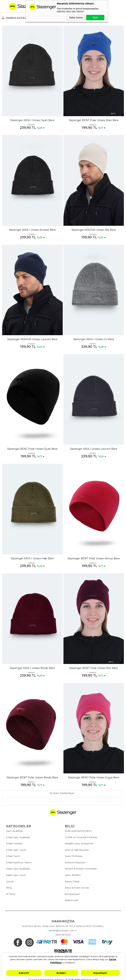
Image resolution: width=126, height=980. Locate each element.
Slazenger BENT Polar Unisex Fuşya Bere (94, 777)
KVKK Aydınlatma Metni (78, 831)
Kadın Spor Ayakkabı (18, 868)
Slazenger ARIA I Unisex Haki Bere (32, 558)
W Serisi (11, 893)
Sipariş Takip (72, 881)
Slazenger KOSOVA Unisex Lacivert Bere (32, 339)
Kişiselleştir (100, 973)
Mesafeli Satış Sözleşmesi (79, 843)
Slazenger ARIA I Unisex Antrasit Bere (32, 230)
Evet (95, 18)
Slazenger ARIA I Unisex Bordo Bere (32, 668)
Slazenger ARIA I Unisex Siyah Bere (32, 120)
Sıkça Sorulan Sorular (77, 887)
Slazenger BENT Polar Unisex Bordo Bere (32, 777)
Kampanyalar (73, 893)
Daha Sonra (76, 18)
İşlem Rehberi (73, 874)
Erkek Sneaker (14, 843)
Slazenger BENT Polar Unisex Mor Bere (94, 668)
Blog (9, 887)
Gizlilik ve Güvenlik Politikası (81, 837)
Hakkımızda (72, 899)
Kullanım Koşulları (75, 862)
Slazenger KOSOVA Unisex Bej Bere (94, 230)
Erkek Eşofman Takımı (19, 862)
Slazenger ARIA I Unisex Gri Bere (94, 339)
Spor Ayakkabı (14, 831)
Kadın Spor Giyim (16, 874)
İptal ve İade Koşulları (77, 850)
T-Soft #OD (73, 979)
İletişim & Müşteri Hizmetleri (81, 868)
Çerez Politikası (73, 856)
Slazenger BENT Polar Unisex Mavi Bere (94, 120)
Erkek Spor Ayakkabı (18, 837)
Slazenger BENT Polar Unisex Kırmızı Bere (94, 558)
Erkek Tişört (13, 856)
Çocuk (10, 881)
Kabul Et (24, 973)
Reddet (61, 973)
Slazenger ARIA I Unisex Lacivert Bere (94, 449)
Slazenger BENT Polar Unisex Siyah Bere (32, 449)
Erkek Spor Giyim (16, 850)
